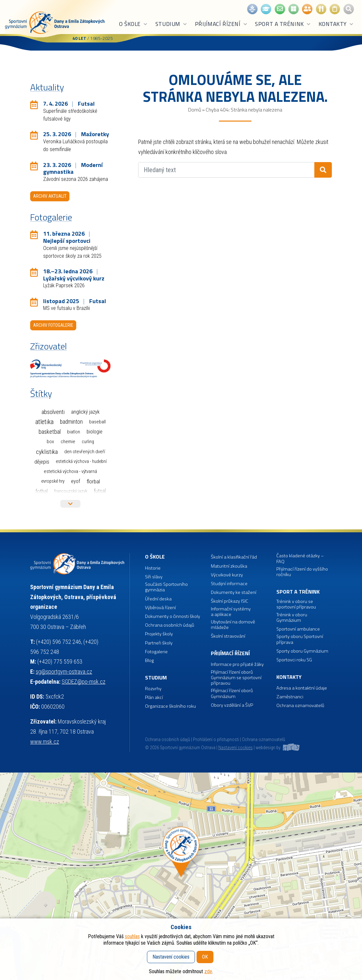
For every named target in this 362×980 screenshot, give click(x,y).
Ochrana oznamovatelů (300, 706)
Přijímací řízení (221, 24)
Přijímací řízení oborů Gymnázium (232, 694)
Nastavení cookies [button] (235, 748)
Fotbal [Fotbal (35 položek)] (42, 491)
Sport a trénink (283, 24)
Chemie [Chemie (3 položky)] (68, 442)
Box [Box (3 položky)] (50, 442)
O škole (133, 24)
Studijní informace (229, 584)
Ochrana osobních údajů (168, 740)
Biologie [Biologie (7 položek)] (95, 432)
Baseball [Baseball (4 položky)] (97, 422)
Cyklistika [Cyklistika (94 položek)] (47, 452)
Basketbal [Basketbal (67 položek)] (50, 432)
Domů (195, 110)
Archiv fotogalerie (53, 325)
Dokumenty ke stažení (234, 592)
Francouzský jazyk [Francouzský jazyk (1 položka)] (71, 491)
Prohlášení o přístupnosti (216, 740)
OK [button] (205, 957)
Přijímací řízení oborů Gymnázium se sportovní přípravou (236, 678)
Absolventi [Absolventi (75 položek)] (53, 412)
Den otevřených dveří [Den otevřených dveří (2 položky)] (85, 452)
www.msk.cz (45, 742)
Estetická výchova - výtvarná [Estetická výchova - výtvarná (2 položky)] (70, 471)
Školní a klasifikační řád (234, 557)
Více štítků (70, 504)
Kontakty (336, 24)
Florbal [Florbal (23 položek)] (93, 481)
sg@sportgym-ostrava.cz (64, 672)
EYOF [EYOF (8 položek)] (76, 481)
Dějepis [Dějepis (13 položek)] (42, 462)
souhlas (132, 936)
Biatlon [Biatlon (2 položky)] (74, 432)
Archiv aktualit (50, 196)
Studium (171, 24)
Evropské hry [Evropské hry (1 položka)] (53, 481)
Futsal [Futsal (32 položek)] (100, 491)
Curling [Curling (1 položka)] (88, 442)
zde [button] (208, 971)
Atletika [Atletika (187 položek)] (44, 422)
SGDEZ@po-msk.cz (84, 682)
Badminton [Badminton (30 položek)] (71, 422)
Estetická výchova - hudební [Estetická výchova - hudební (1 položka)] (81, 461)
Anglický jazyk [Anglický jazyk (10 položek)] (85, 412)
